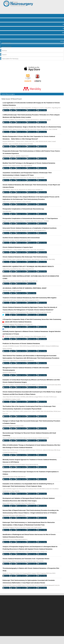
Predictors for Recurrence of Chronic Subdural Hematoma (21, 344)
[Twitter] (3, 315)
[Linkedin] (3, 329)
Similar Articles (21, 110)
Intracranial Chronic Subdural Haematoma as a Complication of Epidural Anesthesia (30, 228)
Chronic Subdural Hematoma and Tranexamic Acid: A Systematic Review (26, 559)
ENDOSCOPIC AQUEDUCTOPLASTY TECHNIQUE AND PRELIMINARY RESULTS (28, 266)
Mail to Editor (42, 110)
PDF (12, 110)
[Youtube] (3, 322)
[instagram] (3, 336)
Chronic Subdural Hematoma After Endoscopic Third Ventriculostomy (25, 257)
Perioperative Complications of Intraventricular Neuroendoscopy (23, 209)
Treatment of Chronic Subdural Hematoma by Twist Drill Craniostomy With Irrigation (30, 298)
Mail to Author (31, 110)
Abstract (6, 110)
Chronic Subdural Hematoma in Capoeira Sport (18, 247)
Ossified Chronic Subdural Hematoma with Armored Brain (21, 238)
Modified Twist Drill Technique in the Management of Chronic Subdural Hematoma (29, 163)
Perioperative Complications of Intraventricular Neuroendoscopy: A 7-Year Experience (30, 218)
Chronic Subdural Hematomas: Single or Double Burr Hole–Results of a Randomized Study (32, 127)
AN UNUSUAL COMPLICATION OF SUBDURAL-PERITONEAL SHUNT (25, 288)
